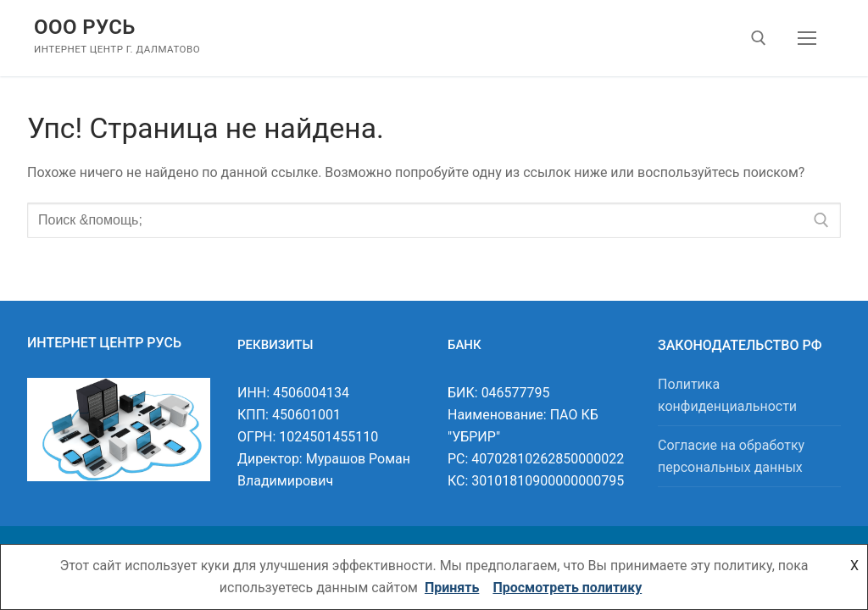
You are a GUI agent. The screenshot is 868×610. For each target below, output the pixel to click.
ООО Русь (85, 27)
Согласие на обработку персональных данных (731, 456)
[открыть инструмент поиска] (759, 38)
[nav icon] (807, 38)
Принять (452, 588)
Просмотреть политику (567, 588)
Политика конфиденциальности (727, 395)
